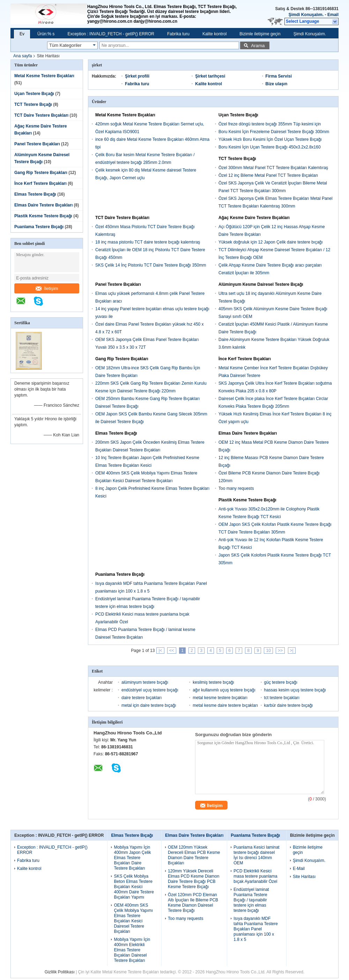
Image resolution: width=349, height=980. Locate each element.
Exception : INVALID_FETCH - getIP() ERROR (111, 34)
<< (172, 651)
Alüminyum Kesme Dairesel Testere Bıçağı (261, 284)
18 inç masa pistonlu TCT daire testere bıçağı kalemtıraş (148, 242)
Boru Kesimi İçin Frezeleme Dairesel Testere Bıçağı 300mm (274, 132)
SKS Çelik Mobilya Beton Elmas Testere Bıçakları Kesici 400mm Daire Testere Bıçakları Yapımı (134, 887)
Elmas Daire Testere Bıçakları (43, 205)
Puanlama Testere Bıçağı (39, 227)
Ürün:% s (46, 34)
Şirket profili (137, 76)
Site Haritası (304, 877)
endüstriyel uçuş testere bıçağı (150, 690)
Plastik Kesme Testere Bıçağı (43, 216)
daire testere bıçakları (142, 698)
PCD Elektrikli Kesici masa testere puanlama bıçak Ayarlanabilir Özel (255, 876)
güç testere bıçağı (281, 682)
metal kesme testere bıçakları (220, 698)
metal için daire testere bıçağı (149, 705)
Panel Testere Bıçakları (37, 144)
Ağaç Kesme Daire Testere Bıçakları (254, 218)
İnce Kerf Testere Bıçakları (40, 183)
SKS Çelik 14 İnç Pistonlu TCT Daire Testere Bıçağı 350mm (151, 265)
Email (333, 15)
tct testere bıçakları (282, 698)
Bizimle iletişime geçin (260, 34)
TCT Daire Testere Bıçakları (41, 115)
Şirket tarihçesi (210, 76)
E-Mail (299, 869)
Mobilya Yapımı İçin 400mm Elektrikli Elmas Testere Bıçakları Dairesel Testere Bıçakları (132, 950)
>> (280, 651)
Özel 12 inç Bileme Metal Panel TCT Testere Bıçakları (268, 175)
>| (292, 651)
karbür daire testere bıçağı (289, 705)
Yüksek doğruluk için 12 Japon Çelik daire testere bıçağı (271, 242)
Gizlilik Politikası (60, 972)
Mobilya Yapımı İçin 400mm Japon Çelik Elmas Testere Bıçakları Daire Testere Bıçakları (132, 858)
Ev (22, 34)
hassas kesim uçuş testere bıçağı (295, 690)
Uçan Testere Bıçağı (34, 94)
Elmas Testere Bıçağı (35, 194)
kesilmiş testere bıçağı (213, 682)
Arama (258, 46)
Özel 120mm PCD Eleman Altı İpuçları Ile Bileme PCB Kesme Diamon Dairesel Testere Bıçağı (193, 903)
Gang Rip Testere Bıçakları (41, 173)
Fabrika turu (178, 34)
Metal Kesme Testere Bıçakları (44, 76)
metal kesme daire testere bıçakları (225, 705)
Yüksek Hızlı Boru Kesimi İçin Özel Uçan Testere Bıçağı (270, 139)
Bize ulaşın (277, 84)
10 (268, 651)
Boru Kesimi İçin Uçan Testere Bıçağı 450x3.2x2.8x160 (270, 147)
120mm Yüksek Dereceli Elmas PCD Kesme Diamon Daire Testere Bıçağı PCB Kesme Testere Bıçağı (194, 879)
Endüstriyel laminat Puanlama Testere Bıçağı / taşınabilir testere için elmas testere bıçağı (251, 900)
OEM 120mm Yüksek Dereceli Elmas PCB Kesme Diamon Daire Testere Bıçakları (194, 855)
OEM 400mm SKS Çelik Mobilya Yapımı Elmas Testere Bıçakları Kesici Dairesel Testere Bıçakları (133, 918)
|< (160, 651)
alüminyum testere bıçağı (145, 682)
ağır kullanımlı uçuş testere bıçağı (224, 690)
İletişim (47, 288)
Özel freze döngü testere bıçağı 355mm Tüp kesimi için (270, 124)
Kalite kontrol (214, 34)
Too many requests (236, 488)
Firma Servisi (279, 76)
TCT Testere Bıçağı (33, 104)
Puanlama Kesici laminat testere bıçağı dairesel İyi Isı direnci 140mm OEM (256, 855)
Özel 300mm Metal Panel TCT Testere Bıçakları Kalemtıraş (273, 168)
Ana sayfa (23, 56)
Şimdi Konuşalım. (306, 15)
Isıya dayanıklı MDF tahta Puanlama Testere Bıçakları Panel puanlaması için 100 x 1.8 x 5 (256, 929)
